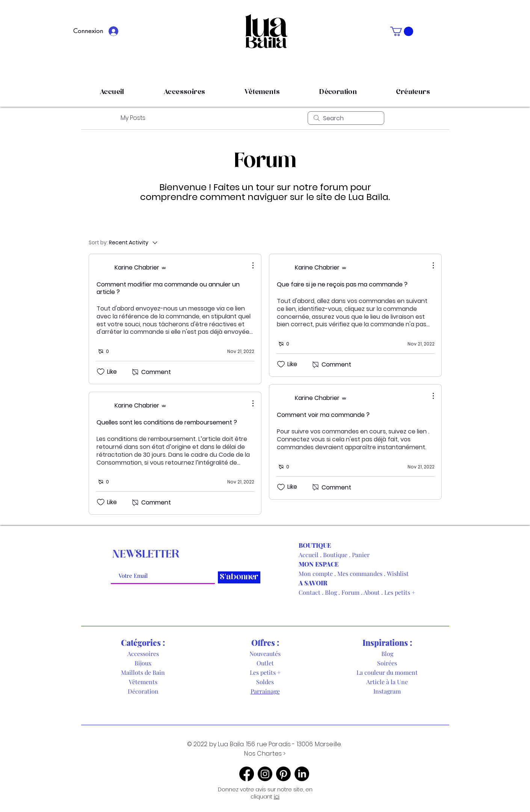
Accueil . (311, 555)
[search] (346, 118)
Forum (350, 592)
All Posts (100, 118)
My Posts (133, 118)
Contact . (312, 592)
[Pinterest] (283, 774)
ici (277, 797)
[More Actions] (249, 265)
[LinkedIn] (302, 774)
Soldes (265, 682)
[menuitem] (403, 242)
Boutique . (337, 555)
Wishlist (398, 573)
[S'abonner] (239, 577)
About (372, 592)
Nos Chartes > (265, 754)
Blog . (333, 592)
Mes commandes (360, 573)
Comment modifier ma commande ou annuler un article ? (168, 288)
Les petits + (400, 592)
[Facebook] (247, 774)
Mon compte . (318, 573)
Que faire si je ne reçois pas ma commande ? (342, 284)
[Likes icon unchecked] (101, 372)
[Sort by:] (124, 242)
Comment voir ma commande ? (323, 415)
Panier (361, 555)
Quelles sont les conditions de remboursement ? (167, 422)
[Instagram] (265, 774)
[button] (402, 31)
